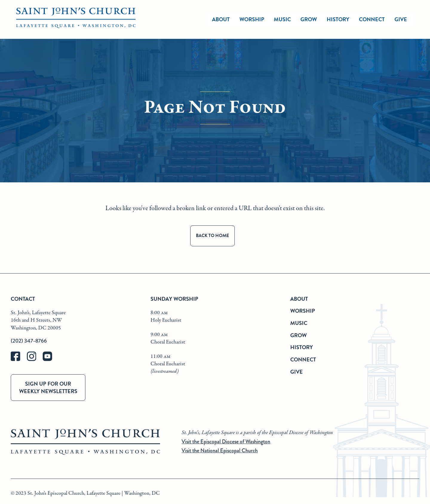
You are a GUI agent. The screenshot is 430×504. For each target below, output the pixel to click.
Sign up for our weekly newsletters (48, 387)
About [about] (221, 19)
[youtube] (50, 360)
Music (299, 323)
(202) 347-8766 (29, 341)
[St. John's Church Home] (76, 19)
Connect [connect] (372, 19)
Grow (298, 335)
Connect (303, 359)
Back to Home (212, 236)
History (302, 347)
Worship (252, 19)
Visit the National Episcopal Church (220, 450)
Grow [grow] (309, 19)
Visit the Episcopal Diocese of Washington (226, 442)
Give (297, 372)
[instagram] (35, 360)
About (299, 299)
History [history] (338, 19)
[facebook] (19, 360)
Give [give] (401, 19)
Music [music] (282, 19)
